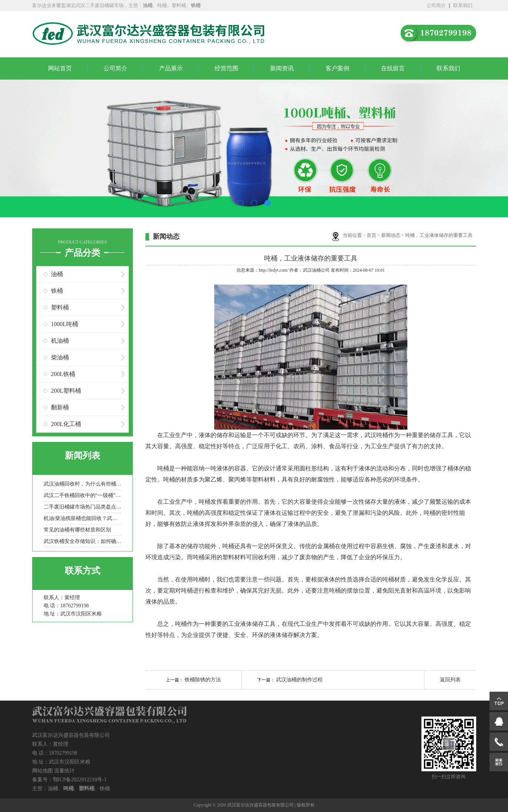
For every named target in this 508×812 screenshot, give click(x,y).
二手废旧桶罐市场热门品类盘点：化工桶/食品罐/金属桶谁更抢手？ (83, 507)
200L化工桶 (66, 424)
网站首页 (60, 68)
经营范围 (226, 68)
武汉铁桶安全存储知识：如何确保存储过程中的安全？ (83, 541)
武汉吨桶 (376, 435)
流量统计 (64, 771)
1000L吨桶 (65, 324)
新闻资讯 (282, 68)
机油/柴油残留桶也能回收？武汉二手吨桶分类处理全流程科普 (83, 518)
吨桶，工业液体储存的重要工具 (439, 235)
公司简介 (436, 5)
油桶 (57, 274)
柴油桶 (60, 357)
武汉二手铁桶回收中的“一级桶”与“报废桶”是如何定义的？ (83, 495)
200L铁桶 (63, 374)
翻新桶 (60, 407)
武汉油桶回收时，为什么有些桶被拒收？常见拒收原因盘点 (83, 484)
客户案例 (337, 68)
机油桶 (60, 341)
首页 (371, 235)
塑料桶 (60, 307)
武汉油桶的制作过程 (299, 680)
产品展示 (171, 68)
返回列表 (450, 680)
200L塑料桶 (66, 391)
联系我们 (463, 5)
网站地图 (43, 771)
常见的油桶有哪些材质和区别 (77, 530)
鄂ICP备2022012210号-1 (80, 780)
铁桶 (57, 291)
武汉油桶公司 (316, 270)
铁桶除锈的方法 (203, 680)
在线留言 (393, 68)
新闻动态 (391, 235)
